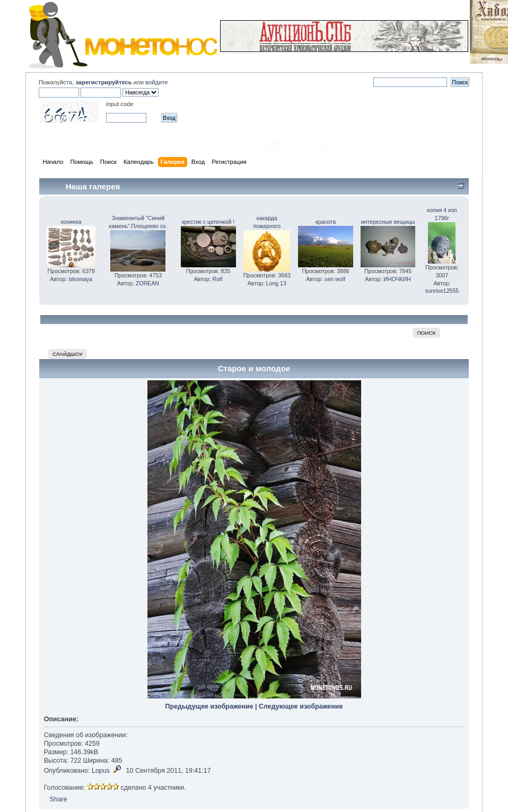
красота (326, 222)
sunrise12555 (442, 291)
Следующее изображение (301, 706)
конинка (71, 222)
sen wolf (335, 279)
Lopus (101, 771)
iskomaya (80, 279)
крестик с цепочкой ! (208, 222)
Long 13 (276, 283)
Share (58, 799)
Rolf (218, 279)
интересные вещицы (388, 222)
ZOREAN (147, 283)
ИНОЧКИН (397, 279)
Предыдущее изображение (209, 706)
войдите (156, 82)
